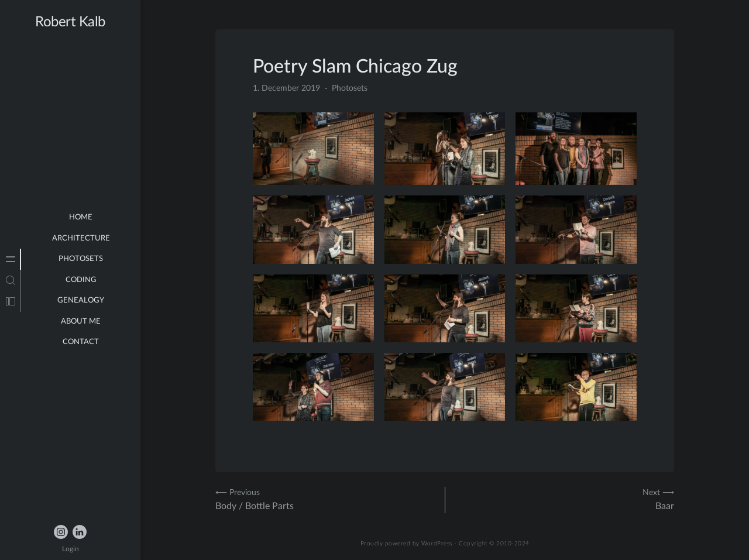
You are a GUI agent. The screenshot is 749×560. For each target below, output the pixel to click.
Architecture (81, 238)
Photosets (81, 259)
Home (81, 217)
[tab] (11, 259)
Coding (81, 280)
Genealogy (81, 300)
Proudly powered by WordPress (406, 544)
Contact (81, 342)
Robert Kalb (70, 22)
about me (81, 322)
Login (71, 549)
